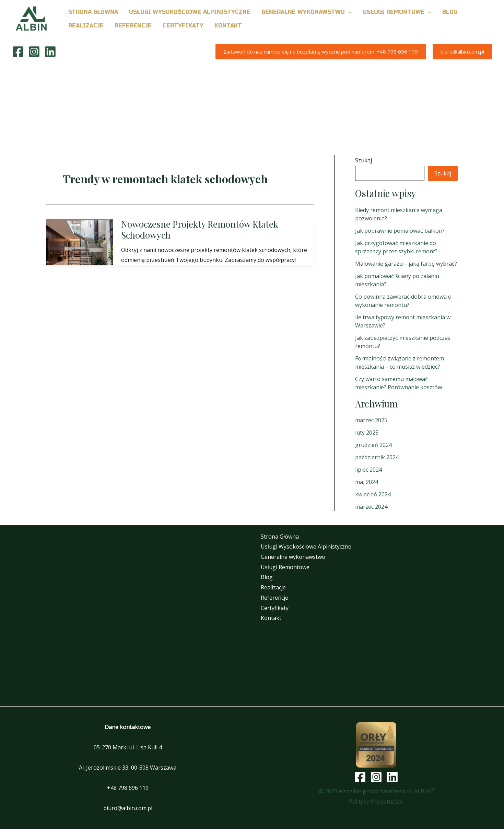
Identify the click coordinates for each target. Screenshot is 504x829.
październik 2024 (377, 457)
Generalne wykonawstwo (293, 557)
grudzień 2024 (373, 445)
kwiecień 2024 (373, 494)
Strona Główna (280, 537)
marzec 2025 (371, 420)
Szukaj (364, 160)
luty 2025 (367, 433)
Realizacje (273, 587)
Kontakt (271, 618)
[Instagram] (34, 52)
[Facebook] (18, 52)
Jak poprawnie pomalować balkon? (400, 231)
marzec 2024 (371, 507)
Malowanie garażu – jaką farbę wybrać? (406, 264)
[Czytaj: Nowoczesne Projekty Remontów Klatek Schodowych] (80, 241)
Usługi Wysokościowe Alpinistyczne (306, 546)
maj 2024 (367, 482)
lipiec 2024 (368, 470)
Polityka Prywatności (376, 802)
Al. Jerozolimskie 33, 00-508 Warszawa (128, 768)
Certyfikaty (275, 608)
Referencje (274, 598)
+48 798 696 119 (128, 788)
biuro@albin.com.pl (128, 808)
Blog (267, 577)
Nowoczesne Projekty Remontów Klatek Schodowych (200, 229)
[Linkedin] (50, 52)
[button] (348, 12)
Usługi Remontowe (285, 567)
